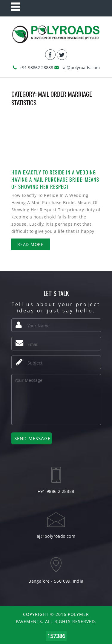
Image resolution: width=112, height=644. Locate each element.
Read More (30, 244)
